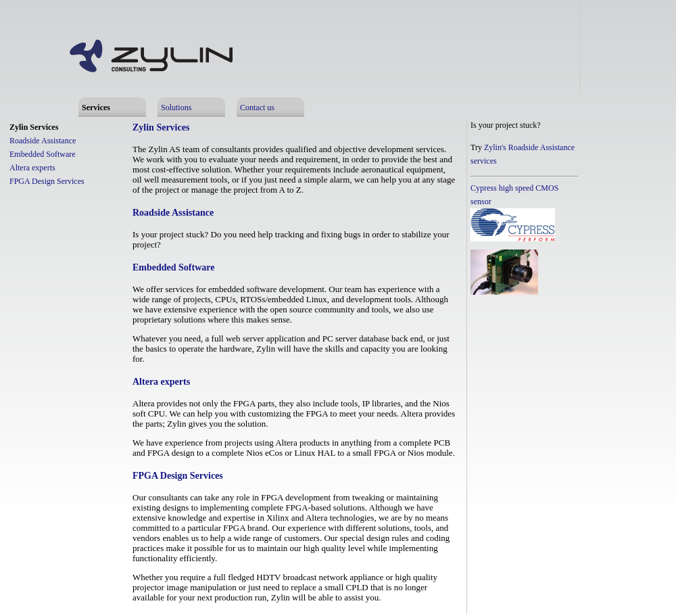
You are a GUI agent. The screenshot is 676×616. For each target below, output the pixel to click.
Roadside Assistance (43, 141)
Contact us (257, 108)
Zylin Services (34, 127)
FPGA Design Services (47, 181)
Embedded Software (43, 154)
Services (96, 108)
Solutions (176, 108)
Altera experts (32, 168)
